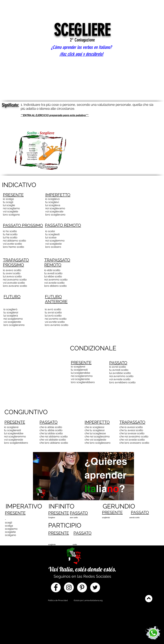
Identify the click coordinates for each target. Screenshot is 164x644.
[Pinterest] (82, 587)
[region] (83, 486)
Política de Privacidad (58, 600)
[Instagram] (69, 587)
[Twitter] (95, 587)
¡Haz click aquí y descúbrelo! (81, 54)
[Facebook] (56, 587)
